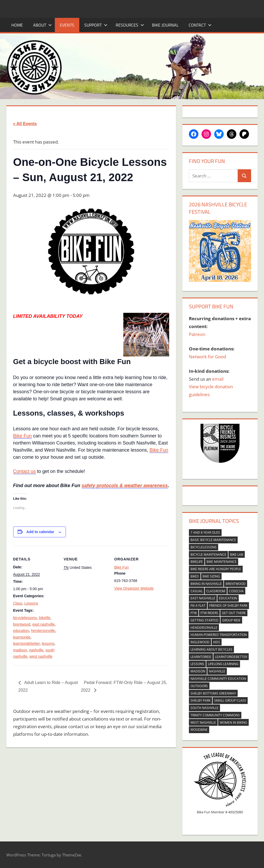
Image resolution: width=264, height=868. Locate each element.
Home (17, 25)
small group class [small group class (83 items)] (230, 700)
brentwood (22, 624)
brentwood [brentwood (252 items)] (236, 584)
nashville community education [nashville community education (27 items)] (218, 679)
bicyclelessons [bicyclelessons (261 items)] (204, 547)
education (21, 631)
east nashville (44, 624)
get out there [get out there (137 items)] (234, 613)
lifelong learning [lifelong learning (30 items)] (223, 664)
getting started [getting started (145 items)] (204, 620)
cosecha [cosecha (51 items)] (236, 591)
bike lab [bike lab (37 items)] (237, 555)
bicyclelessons (25, 618)
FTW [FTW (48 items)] (194, 613)
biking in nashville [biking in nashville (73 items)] (206, 584)
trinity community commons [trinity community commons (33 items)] (215, 715)
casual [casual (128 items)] (197, 591)
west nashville (41, 656)
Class (18, 603)
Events (67, 25)
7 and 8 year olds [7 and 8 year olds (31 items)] (205, 532)
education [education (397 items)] (228, 598)
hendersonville (43, 631)
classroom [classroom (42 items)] (216, 591)
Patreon (197, 334)
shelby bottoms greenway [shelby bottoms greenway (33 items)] (213, 693)
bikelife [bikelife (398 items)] (197, 562)
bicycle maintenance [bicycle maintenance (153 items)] (208, 555)
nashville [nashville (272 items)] (217, 671)
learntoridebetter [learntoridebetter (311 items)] (231, 657)
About (43, 25)
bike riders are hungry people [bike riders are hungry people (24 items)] (216, 569)
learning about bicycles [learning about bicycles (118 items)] (211, 649)
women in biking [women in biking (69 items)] (233, 723)
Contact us (25, 471)
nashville (36, 650)
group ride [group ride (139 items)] (231, 620)
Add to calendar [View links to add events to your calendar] (40, 532)
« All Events (25, 124)
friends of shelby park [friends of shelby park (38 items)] (228, 606)
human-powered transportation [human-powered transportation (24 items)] (219, 635)
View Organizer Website (134, 588)
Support (96, 25)
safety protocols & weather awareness (125, 486)
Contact (200, 25)
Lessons (31, 603)
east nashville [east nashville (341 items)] (203, 598)
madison (20, 650)
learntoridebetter (26, 644)
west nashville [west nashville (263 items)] (203, 723)
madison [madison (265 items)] (198, 671)
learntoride (22, 637)
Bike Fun (23, 436)
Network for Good (207, 357)
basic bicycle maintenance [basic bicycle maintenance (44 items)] (213, 540)
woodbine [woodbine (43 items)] (199, 730)
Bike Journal (165, 25)
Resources (130, 25)
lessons (48, 644)
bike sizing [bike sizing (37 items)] (211, 576)
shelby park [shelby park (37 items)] (201, 700)
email (218, 379)
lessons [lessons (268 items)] (197, 664)
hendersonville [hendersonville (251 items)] (204, 628)
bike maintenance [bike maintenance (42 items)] (222, 562)
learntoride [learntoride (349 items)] (201, 657)
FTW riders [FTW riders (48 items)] (209, 613)
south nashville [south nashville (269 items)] (204, 708)
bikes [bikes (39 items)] (195, 576)
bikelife (45, 618)
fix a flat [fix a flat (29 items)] (198, 606)
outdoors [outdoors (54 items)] (199, 686)
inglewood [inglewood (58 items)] (200, 642)
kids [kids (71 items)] (217, 642)
